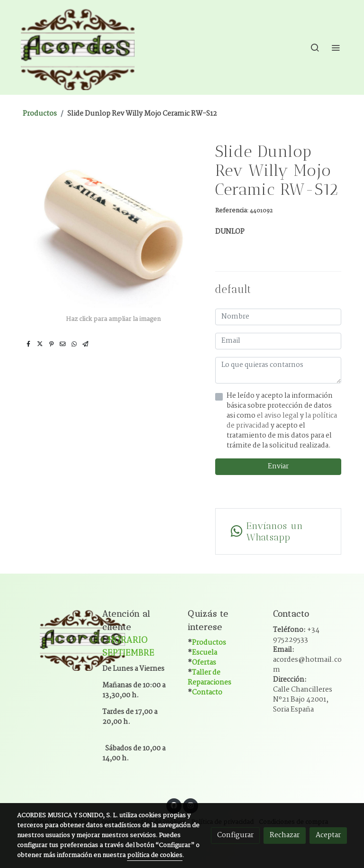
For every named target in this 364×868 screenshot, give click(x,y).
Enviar (278, 466)
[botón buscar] (315, 47)
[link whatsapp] (278, 531)
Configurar (235, 835)
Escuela (205, 653)
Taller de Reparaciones (209, 678)
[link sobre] (54, 639)
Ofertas (204, 663)
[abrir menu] (336, 47)
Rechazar (285, 835)
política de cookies (155, 855)
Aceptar (328, 835)
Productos (40, 114)
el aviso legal (278, 416)
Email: (307, 660)
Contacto (207, 693)
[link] (78, 47)
